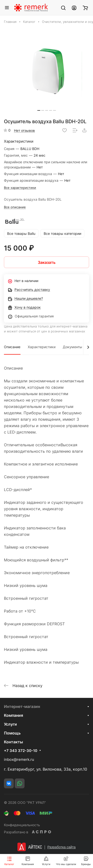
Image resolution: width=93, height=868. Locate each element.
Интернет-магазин (22, 706)
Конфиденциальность (22, 825)
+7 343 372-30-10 (21, 751)
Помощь (12, 733)
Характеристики (42, 347)
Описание (12, 347)
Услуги (10, 724)
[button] (39, 110)
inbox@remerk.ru (19, 759)
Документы (73, 347)
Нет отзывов (24, 130)
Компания (13, 715)
